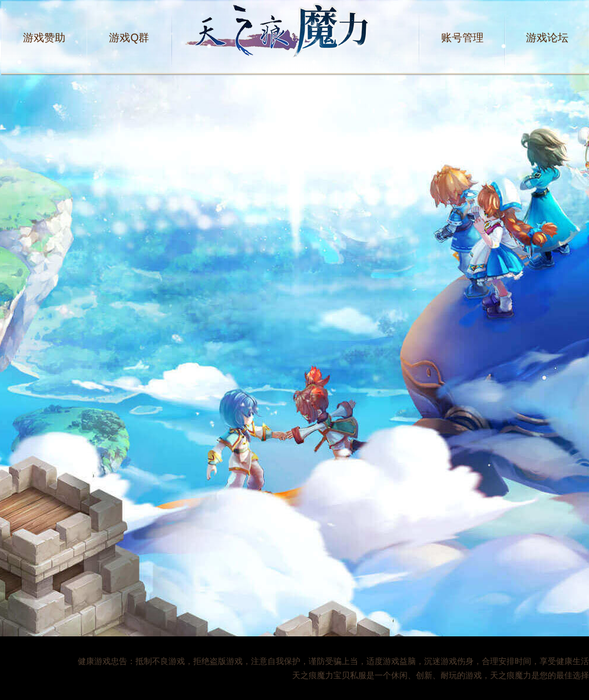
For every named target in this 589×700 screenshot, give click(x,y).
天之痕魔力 (296, 38)
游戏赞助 (44, 38)
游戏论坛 (547, 38)
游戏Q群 (129, 38)
